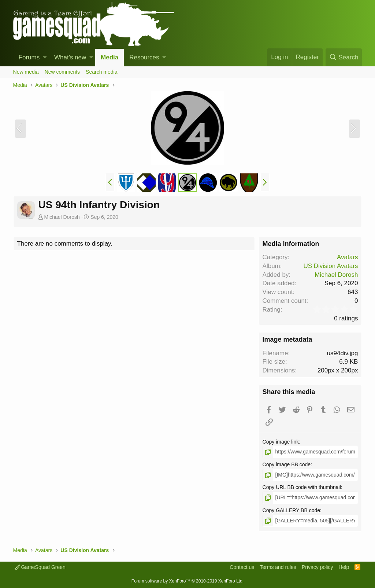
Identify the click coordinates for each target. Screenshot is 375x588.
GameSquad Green (40, 567)
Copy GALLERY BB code (291, 510)
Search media (101, 72)
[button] (45, 58)
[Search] (344, 57)
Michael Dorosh (62, 217)
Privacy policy (318, 567)
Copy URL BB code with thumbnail (302, 487)
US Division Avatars (331, 266)
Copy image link (281, 442)
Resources (144, 57)
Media (109, 57)
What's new (70, 57)
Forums (29, 57)
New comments (62, 72)
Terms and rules (278, 567)
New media (26, 72)
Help (344, 567)
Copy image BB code (287, 464)
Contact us (242, 567)
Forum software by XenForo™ (187, 581)
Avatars (347, 257)
